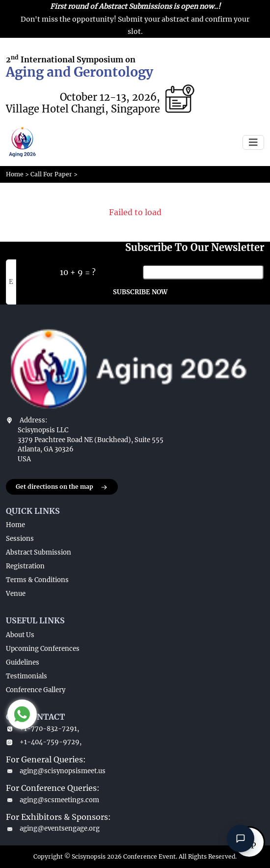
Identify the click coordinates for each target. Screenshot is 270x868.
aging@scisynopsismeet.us (56, 771)
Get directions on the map (62, 487)
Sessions (20, 539)
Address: (33, 420)
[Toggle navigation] (253, 142)
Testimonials (27, 676)
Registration (25, 566)
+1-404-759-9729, (44, 742)
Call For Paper (51, 174)
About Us (20, 635)
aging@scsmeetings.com (53, 800)
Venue (16, 594)
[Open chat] (241, 839)
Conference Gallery (36, 690)
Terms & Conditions (37, 580)
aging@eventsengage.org (53, 828)
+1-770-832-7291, (42, 729)
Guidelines (23, 662)
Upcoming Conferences (43, 649)
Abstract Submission (39, 552)
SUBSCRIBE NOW (140, 292)
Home (15, 174)
